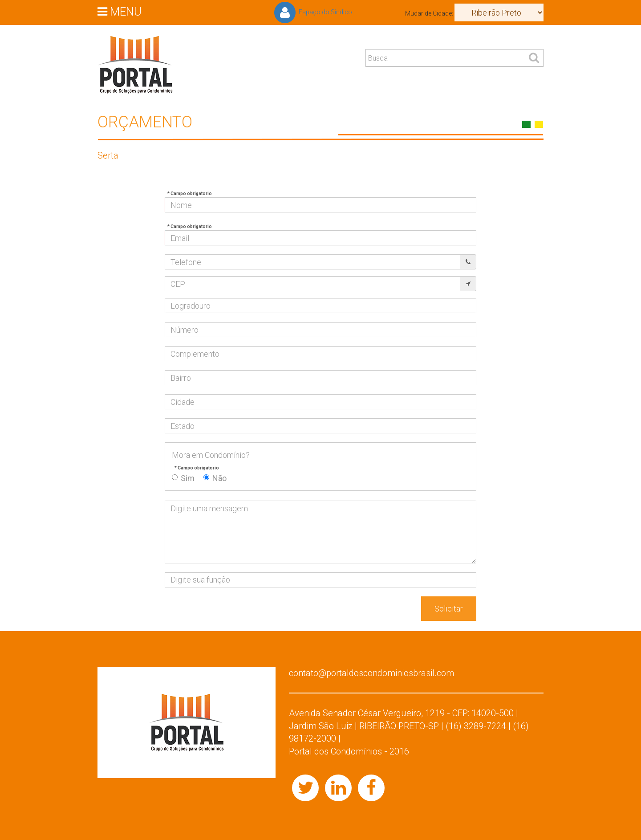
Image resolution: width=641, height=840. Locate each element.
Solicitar (449, 609)
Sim (183, 478)
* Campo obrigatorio (190, 194)
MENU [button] (120, 11)
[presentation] (232, 614)
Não (215, 478)
